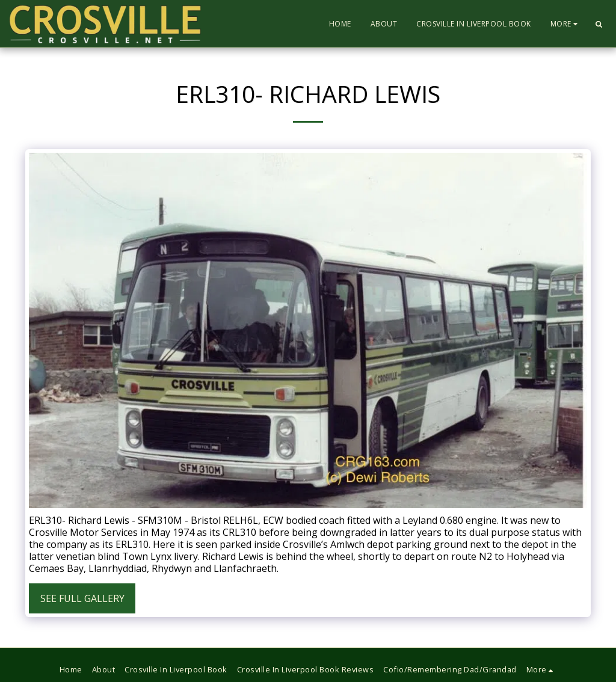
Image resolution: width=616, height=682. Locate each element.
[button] (599, 24)
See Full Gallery (82, 598)
